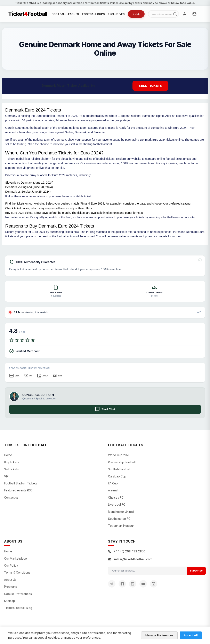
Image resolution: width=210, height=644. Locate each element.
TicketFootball (28, 14)
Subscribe (196, 571)
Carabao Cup (117, 476)
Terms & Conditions (17, 572)
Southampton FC (119, 519)
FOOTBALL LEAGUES (65, 14)
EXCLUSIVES (116, 14)
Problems (10, 587)
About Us (10, 580)
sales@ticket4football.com (130, 559)
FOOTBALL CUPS (93, 14)
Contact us (11, 497)
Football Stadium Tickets (21, 483)
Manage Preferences (159, 635)
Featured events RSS (18, 490)
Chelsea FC (116, 497)
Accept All (191, 635)
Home (8, 455)
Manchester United (121, 512)
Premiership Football (122, 462)
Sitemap (10, 601)
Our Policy (11, 565)
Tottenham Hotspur (121, 526)
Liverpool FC (117, 504)
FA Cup (113, 483)
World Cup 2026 (119, 455)
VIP (6, 476)
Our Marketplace (15, 558)
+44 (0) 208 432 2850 (127, 551)
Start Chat (105, 409)
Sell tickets (150, 86)
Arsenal (113, 490)
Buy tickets (11, 462)
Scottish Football (119, 469)
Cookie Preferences (18, 594)
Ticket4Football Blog (18, 608)
